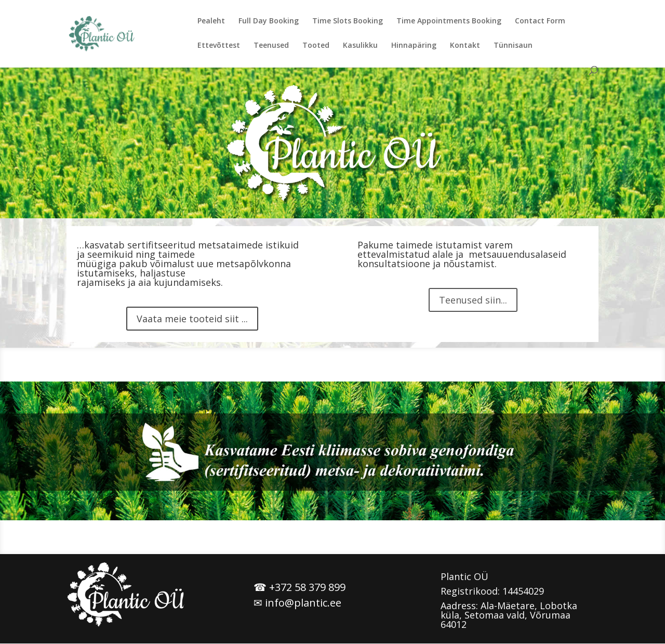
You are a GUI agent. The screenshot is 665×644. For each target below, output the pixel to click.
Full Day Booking (269, 21)
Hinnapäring (414, 46)
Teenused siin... (473, 300)
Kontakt (465, 46)
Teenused (271, 46)
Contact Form (540, 21)
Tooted (316, 46)
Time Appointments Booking (449, 21)
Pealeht (211, 21)
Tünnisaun (513, 46)
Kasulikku (360, 46)
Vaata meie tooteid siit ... (192, 319)
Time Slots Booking (348, 21)
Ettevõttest (219, 46)
